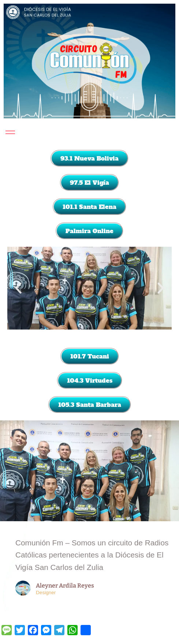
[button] (18, 288)
